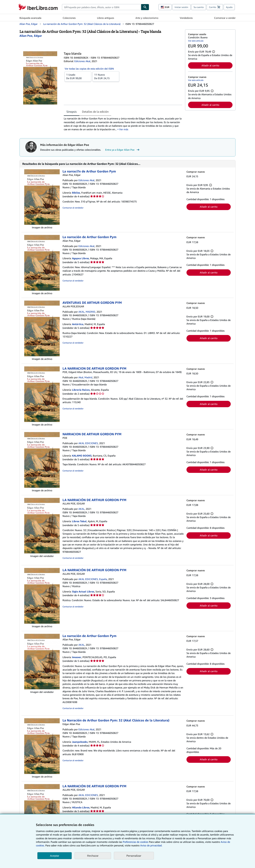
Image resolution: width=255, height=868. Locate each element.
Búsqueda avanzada (30, 18)
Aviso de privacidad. (151, 845)
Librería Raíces (81, 390)
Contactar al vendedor (73, 208)
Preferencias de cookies (135, 842)
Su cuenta (199, 7)
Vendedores (186, 18)
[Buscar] (145, 7)
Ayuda (229, 7)
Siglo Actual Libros (83, 591)
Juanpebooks (80, 742)
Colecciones (69, 18)
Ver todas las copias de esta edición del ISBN (89, 69)
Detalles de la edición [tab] (95, 112)
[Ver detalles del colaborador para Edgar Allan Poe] (31, 36)
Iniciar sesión (181, 7)
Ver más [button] (124, 129)
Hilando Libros (81, 807)
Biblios (76, 193)
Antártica (78, 324)
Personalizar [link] (134, 856)
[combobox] (101, 7)
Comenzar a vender (225, 18)
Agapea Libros (80, 258)
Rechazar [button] (93, 856)
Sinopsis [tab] (72, 112)
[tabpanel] (123, 124)
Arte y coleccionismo (147, 18)
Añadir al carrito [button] (210, 65)
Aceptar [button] (55, 856)
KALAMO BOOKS (82, 456)
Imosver (77, 657)
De (78, 76)
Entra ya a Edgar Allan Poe (123, 150)
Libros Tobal (79, 521)
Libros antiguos (106, 18)
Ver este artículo (196, 41)
